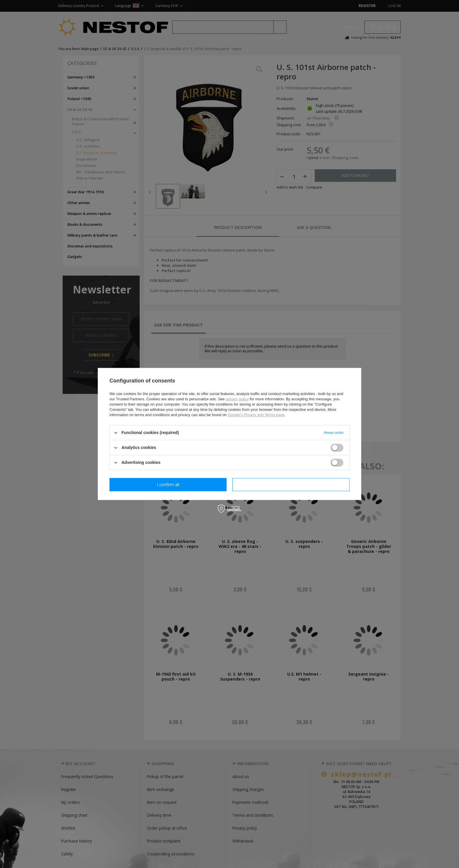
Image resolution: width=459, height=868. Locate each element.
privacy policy (237, 399)
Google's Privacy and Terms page (256, 415)
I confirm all (291, 485)
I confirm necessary (168, 485)
